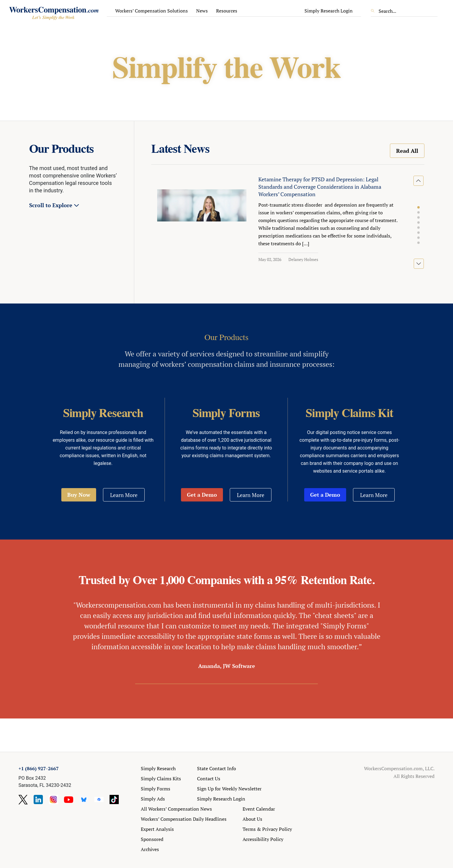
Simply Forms (156, 789)
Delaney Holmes (303, 259)
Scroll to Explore (51, 205)
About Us (252, 819)
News (202, 11)
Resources (227, 11)
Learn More (124, 495)
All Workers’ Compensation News (176, 809)
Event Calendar (259, 809)
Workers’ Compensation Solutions (151, 11)
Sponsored (152, 839)
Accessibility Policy (263, 839)
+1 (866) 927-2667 (39, 768)
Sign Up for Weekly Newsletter (229, 789)
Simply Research (158, 768)
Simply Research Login (329, 11)
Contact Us (209, 779)
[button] (418, 207)
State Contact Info (217, 768)
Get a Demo (202, 495)
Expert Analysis (157, 829)
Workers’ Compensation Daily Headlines (184, 819)
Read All (407, 151)
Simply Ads (153, 799)
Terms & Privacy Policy (267, 829)
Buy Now (79, 495)
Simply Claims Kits (161, 779)
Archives (150, 849)
